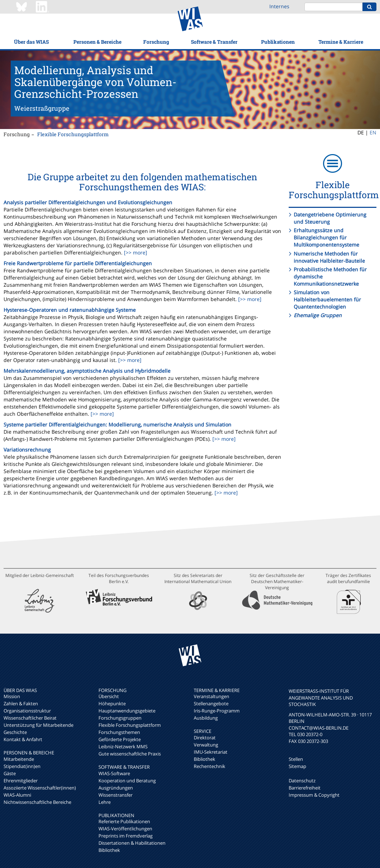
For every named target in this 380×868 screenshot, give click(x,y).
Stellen (296, 759)
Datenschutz (302, 781)
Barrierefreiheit (305, 788)
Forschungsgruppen (120, 718)
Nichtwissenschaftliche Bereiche (37, 802)
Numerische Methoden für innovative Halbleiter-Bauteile (329, 257)
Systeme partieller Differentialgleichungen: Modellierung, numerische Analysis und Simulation (117, 425)
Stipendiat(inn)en (22, 766)
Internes (279, 6)
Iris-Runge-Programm (217, 711)
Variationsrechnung (27, 450)
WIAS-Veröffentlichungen (125, 829)
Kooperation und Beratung (127, 781)
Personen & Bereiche (97, 42)
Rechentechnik (210, 766)
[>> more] (135, 252)
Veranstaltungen (211, 696)
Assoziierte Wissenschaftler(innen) (40, 788)
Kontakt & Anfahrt (23, 739)
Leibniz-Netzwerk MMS (123, 747)
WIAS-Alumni (17, 795)
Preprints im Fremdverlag (126, 836)
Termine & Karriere (341, 42)
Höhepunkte (112, 704)
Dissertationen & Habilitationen (132, 843)
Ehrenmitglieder (21, 781)
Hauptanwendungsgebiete (127, 711)
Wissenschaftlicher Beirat (30, 718)
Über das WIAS (31, 42)
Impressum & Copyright (314, 795)
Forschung (156, 42)
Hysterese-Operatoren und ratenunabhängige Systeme (70, 310)
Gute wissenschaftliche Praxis (130, 754)
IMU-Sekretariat (211, 752)
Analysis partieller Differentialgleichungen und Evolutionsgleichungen (88, 202)
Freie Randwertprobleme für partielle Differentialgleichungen (78, 263)
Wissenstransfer (116, 795)
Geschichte (15, 732)
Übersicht (109, 696)
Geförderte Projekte (120, 739)
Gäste (10, 773)
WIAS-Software (114, 773)
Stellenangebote (211, 704)
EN (373, 132)
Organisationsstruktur (27, 711)
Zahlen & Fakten (21, 704)
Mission (12, 696)
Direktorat (205, 738)
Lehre (105, 802)
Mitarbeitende (19, 759)
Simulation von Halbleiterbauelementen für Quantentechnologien (327, 299)
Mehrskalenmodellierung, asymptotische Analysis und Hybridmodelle (87, 371)
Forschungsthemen (119, 732)
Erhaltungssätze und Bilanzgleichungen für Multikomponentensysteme (326, 237)
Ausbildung (206, 718)
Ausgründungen (116, 788)
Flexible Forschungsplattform (73, 134)
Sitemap (297, 766)
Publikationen (278, 42)
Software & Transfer (214, 42)
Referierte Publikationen (124, 821)
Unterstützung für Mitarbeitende (39, 725)
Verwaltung (206, 745)
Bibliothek (109, 850)
